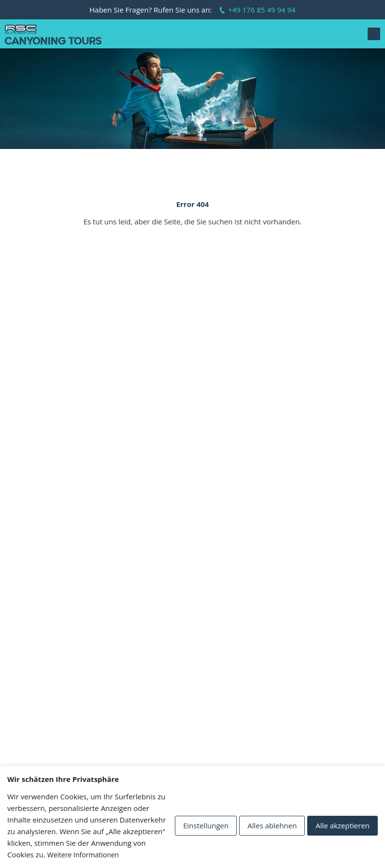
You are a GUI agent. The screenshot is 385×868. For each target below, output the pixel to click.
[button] (374, 34)
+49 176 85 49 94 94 (262, 10)
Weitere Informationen (83, 855)
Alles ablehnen (272, 825)
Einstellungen (206, 825)
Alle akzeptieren (342, 825)
